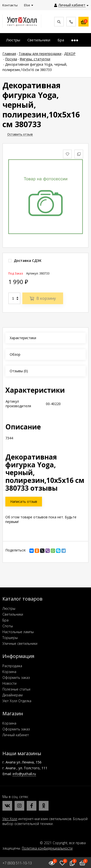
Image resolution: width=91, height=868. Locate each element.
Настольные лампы (18, 632)
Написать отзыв (24, 501)
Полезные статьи (16, 689)
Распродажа (12, 666)
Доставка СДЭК (25, 261)
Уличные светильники (20, 643)
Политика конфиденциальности (47, 848)
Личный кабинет (16, 735)
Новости (9, 683)
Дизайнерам (12, 695)
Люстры (9, 608)
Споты (8, 626)
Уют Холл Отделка (17, 701)
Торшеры (10, 638)
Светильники (13, 614)
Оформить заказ (16, 678)
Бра (5, 620)
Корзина (9, 672)
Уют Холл (10, 819)
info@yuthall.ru (24, 774)
